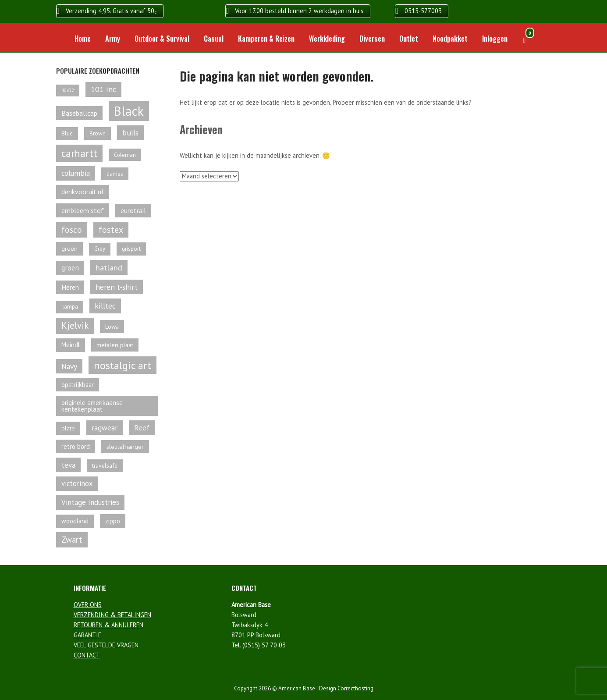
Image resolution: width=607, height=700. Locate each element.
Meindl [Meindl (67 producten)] (71, 345)
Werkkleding (327, 39)
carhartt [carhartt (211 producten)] (79, 153)
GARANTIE (87, 635)
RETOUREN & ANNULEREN (108, 625)
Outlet (409, 39)
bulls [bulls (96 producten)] (130, 133)
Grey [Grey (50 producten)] (100, 249)
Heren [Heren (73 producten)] (70, 287)
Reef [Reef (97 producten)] (142, 428)
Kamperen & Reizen (266, 39)
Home (83, 39)
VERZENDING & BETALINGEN (112, 615)
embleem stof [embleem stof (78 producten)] (83, 210)
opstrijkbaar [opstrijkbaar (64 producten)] (78, 385)
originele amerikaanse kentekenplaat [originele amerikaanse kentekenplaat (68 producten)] (92, 406)
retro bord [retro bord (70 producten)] (76, 446)
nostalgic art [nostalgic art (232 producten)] (122, 365)
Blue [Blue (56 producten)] (67, 133)
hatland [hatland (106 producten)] (109, 267)
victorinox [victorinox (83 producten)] (77, 483)
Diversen (372, 39)
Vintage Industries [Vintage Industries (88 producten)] (90, 502)
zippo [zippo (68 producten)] (113, 521)
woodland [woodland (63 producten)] (75, 521)
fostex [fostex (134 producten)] (111, 230)
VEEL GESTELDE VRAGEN (106, 645)
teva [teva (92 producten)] (68, 465)
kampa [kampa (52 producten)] (70, 307)
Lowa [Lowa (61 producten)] (112, 327)
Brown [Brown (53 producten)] (98, 133)
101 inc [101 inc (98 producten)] (103, 89)
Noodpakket (450, 39)
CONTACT (87, 655)
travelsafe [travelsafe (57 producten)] (105, 465)
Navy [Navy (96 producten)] (69, 366)
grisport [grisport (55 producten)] (131, 249)
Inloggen (495, 39)
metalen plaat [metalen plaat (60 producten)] (115, 345)
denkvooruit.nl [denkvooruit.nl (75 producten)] (82, 192)
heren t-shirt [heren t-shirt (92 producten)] (117, 287)
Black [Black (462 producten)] (129, 111)
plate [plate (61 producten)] (68, 428)
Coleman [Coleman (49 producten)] (125, 155)
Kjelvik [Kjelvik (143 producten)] (75, 325)
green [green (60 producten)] (69, 249)
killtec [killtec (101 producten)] (105, 306)
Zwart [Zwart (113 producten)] (72, 540)
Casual (214, 39)
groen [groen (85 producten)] (70, 268)
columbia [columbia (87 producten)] (76, 173)
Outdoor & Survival (162, 39)
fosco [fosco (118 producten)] (72, 230)
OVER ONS (88, 605)
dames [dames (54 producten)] (115, 174)
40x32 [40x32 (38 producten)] (68, 90)
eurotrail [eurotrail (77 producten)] (133, 210)
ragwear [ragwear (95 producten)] (105, 428)
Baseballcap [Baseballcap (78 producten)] (79, 113)
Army (113, 39)
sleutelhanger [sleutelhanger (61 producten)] (125, 447)
